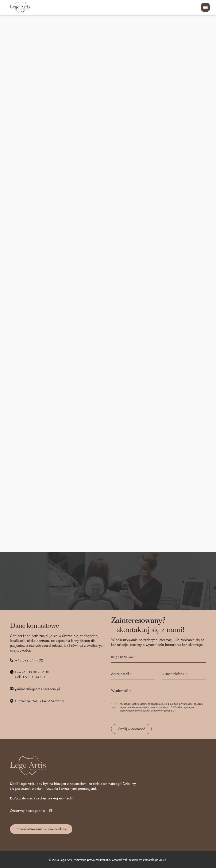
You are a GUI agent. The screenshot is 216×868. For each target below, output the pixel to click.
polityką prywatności (181, 704)
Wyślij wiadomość (131, 729)
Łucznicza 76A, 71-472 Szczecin (40, 701)
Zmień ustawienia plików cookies (41, 829)
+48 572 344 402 (29, 660)
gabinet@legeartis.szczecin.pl (37, 689)
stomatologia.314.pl (155, 860)
